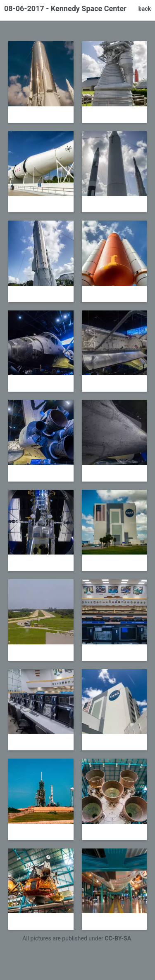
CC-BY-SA (118, 938)
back (145, 9)
